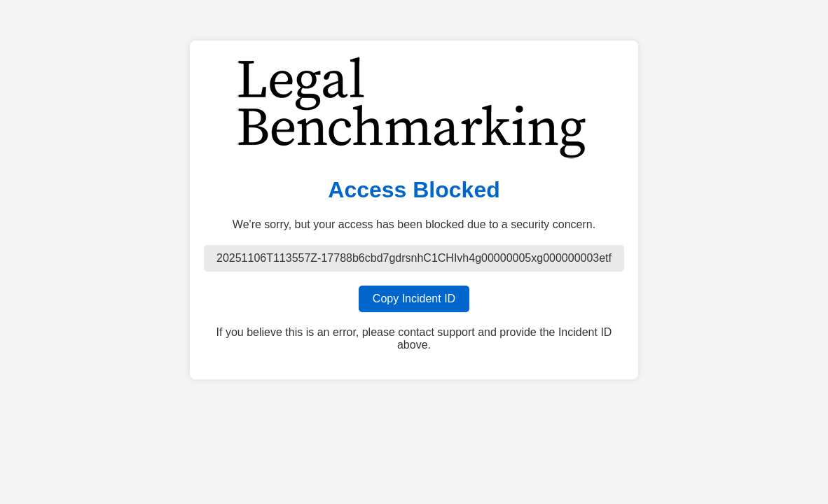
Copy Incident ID (414, 299)
